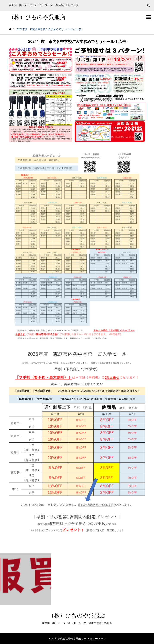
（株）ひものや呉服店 (37, 17)
